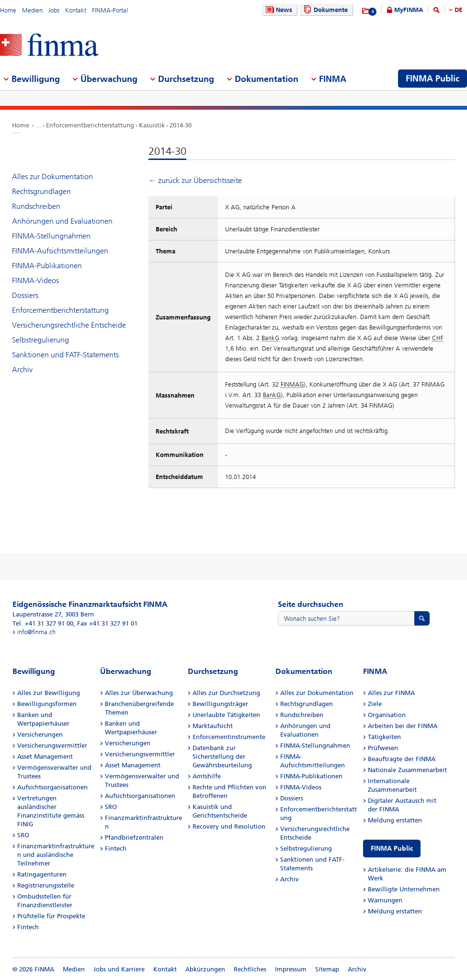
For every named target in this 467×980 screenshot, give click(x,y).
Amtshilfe (207, 776)
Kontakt (76, 10)
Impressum (291, 969)
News (278, 10)
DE (458, 10)
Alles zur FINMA (391, 693)
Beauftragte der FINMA (402, 759)
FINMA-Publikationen (47, 266)
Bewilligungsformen (47, 704)
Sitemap (327, 969)
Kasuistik (152, 125)
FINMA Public (392, 849)
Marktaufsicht (213, 726)
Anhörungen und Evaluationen (62, 221)
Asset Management (45, 757)
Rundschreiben (36, 206)
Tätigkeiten (384, 737)
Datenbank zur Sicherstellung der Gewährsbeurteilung (222, 757)
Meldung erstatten (395, 820)
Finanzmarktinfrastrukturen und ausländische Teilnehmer (56, 855)
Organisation (387, 715)
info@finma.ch (36, 632)
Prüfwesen (383, 748)
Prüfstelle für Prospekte (51, 916)
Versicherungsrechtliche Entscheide (69, 325)
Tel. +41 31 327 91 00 (43, 623)
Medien (32, 10)
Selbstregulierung (40, 340)
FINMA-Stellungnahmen (51, 236)
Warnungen (385, 900)
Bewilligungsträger (220, 704)
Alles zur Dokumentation (52, 177)
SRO (23, 835)
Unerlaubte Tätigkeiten (226, 715)
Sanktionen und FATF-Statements (65, 355)
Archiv (22, 370)
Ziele (375, 704)
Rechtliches (250, 969)
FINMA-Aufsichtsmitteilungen (60, 251)
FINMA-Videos (35, 280)
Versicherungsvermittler (52, 746)
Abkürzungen (205, 969)
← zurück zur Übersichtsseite (195, 180)
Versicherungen (40, 735)
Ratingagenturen (42, 874)
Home (8, 10)
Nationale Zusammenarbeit (407, 770)
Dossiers (25, 295)
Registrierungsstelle (46, 885)
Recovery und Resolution (229, 826)
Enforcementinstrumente (229, 737)
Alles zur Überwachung (139, 693)
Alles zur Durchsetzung (226, 693)
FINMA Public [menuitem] (433, 79)
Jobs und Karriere (119, 969)
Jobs (54, 10)
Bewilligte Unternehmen (404, 889)
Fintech (28, 927)
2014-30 (181, 125)
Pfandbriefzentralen (134, 838)
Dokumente (325, 10)
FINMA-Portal (110, 10)
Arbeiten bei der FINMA (403, 726)
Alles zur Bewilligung (49, 693)
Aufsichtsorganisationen (52, 787)
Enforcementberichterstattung (90, 125)
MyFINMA (409, 10)
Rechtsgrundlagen (41, 191)
